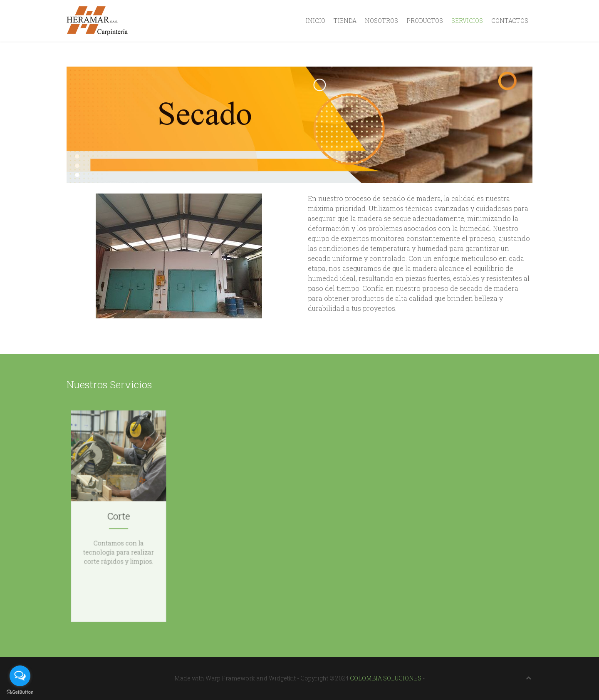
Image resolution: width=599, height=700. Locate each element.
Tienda (345, 21)
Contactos (510, 21)
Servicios (467, 21)
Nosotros (381, 21)
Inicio (316, 21)
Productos (425, 21)
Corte (118, 516)
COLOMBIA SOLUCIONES (386, 678)
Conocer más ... (119, 564)
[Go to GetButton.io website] (20, 692)
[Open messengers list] (20, 676)
